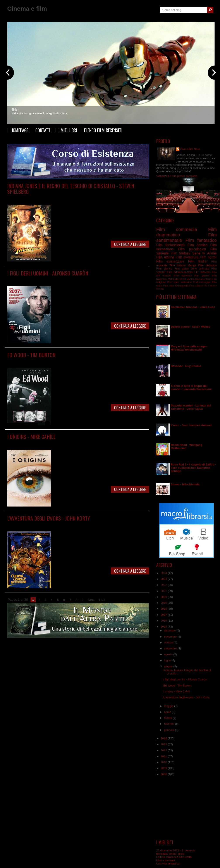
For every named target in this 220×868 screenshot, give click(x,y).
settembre (171, 648)
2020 (164, 597)
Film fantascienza (92, 279)
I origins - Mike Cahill (31, 436)
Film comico (198, 245)
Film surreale (87, 361)
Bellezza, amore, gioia (170, 854)
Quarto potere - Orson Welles (190, 327)
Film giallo (181, 269)
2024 (164, 573)
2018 (164, 609)
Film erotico (211, 286)
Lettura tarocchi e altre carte (174, 857)
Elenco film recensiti (103, 130)
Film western (202, 272)
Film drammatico (70, 279)
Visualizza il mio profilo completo (177, 176)
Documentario (203, 279)
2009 (164, 768)
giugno (169, 666)
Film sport (173, 282)
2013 (164, 744)
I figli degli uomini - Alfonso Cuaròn (48, 273)
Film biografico (47, 361)
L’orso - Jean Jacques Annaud (191, 425)
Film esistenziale (70, 443)
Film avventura (47, 198)
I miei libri (68, 130)
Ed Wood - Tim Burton (31, 355)
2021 (164, 591)
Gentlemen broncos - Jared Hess (193, 307)
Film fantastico (86, 198)
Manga (192, 265)
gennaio (170, 730)
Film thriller (198, 261)
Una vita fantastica (168, 864)
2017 (164, 615)
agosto (169, 654)
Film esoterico (183, 276)
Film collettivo (196, 286)
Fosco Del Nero (190, 149)
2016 (164, 621)
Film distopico (50, 279)
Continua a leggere (130, 244)
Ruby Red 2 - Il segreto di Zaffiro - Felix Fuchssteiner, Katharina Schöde (193, 468)
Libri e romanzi (166, 860)
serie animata (200, 269)
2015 (164, 627)
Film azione (165, 257)
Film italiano (178, 265)
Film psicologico (92, 443)
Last (102, 600)
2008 (164, 774)
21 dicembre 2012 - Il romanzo (175, 850)
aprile (168, 712)
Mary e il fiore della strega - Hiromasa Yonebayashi (189, 348)
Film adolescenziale (54, 525)
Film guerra (202, 276)
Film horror (208, 257)
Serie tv (199, 253)
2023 (164, 579)
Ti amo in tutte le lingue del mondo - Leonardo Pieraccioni (191, 387)
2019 (164, 603)
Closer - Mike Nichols (185, 484)
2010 (164, 762)
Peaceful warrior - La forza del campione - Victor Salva (191, 407)
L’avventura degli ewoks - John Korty (49, 518)
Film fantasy (116, 525)
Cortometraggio (202, 282)
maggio (169, 706)
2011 (164, 756)
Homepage (19, 130)
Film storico (164, 269)
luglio (168, 660)
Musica (190, 279)
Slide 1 (15, 109)
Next (91, 600)
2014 (164, 738)
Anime (212, 253)
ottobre (169, 642)
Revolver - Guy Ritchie (186, 366)
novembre (171, 637)
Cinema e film (27, 9)
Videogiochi (182, 285)
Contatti (43, 130)
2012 (164, 750)
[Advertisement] (187, 808)
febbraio (170, 724)
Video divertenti (177, 279)
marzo (168, 718)
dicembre (170, 630)
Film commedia (67, 198)
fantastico (186, 282)
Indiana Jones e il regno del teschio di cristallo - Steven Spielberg (71, 188)
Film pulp (168, 285)
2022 (164, 585)
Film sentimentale (114, 443)
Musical (160, 289)
